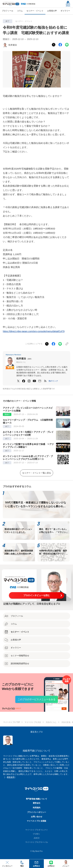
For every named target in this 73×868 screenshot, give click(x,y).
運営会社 (37, 803)
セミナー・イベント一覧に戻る (37, 473)
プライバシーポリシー (37, 812)
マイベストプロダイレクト (37, 830)
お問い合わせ (37, 817)
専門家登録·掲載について (36, 799)
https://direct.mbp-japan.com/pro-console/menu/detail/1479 (34, 331)
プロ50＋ (36, 834)
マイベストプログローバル (37, 842)
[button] (53, 381)
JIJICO (36, 838)
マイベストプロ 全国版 (36, 821)
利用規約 (37, 808)
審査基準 (11, 777)
